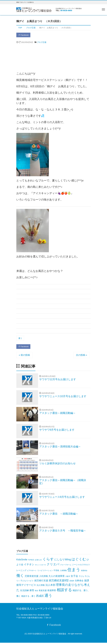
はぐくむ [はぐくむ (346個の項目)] (79, 560)
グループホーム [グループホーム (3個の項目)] (66, 566)
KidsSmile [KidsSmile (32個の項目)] (22, 561)
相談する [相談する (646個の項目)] (64, 591)
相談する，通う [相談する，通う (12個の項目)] (28, 597)
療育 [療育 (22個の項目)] (32, 592)
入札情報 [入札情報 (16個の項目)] (44, 577)
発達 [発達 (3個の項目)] (36, 592)
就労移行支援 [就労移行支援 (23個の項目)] (41, 582)
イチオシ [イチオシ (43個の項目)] (29, 566)
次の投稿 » (81, 355)
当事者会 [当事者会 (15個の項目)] (79, 582)
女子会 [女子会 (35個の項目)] (74, 577)
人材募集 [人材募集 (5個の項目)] (63, 572)
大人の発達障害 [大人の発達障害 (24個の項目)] (57, 577)
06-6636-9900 (66, 10)
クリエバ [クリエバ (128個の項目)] (53, 565)
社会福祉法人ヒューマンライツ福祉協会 (50, 635)
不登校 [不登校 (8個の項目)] (56, 572)
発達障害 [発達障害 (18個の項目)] (52, 592)
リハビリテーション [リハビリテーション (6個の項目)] (45, 572)
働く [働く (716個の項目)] (20, 577)
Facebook (24, 35)
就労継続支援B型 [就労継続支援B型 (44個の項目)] (59, 582)
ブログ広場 (42, 42)
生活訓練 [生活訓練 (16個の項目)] (24, 592)
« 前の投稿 (24, 355)
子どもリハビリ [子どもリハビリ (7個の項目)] (27, 582)
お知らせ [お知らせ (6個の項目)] (38, 561)
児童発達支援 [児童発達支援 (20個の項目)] (32, 577)
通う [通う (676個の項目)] (48, 597)
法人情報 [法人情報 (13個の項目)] (41, 586)
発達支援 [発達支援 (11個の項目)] (43, 592)
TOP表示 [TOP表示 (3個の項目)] (31, 561)
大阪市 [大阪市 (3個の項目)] (68, 578)
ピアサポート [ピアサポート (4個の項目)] (32, 572)
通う (20, 338)
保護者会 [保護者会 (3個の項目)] (84, 572)
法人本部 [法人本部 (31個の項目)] (50, 586)
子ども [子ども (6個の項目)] (81, 578)
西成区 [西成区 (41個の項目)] (40, 597)
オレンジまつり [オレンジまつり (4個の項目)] (41, 566)
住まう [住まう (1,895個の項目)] (74, 571)
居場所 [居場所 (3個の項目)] (72, 582)
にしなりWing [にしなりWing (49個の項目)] (63, 561)
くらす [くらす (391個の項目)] (48, 560)
